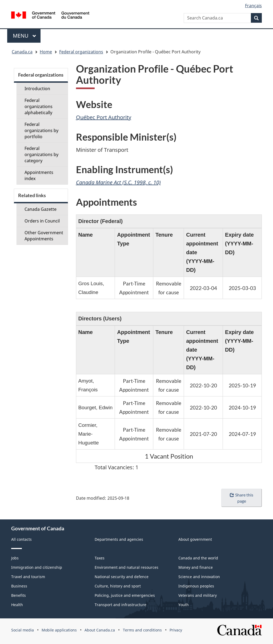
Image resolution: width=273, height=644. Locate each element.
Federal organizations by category (41, 154)
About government (195, 539)
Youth (184, 605)
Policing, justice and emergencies (125, 595)
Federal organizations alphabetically (39, 106)
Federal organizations (81, 52)
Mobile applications (59, 630)
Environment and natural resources (127, 567)
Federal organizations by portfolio (41, 130)
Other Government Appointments (44, 236)
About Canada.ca (100, 630)
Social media (23, 630)
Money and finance (196, 567)
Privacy (176, 630)
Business (19, 586)
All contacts (21, 539)
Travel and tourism (28, 577)
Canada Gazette (41, 209)
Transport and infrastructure (121, 605)
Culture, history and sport (118, 586)
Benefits (19, 595)
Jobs (15, 558)
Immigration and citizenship (37, 567)
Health (17, 605)
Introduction (37, 89)
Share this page (241, 498)
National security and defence (122, 577)
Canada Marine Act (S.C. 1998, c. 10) (118, 182)
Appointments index (39, 175)
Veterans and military (198, 595)
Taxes (100, 558)
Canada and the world (198, 558)
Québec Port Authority (104, 117)
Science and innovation (199, 577)
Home (46, 52)
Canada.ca (22, 52)
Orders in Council (42, 221)
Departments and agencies (119, 539)
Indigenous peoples (196, 586)
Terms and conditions (142, 630)
